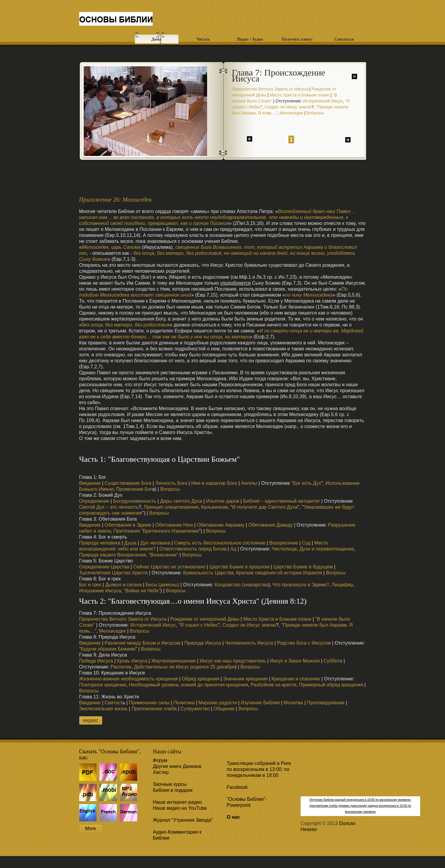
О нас (233, 817)
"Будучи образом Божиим (107, 649)
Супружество (195, 709)
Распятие (121, 667)
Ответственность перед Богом (193, 549)
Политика (184, 703)
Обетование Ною (174, 525)
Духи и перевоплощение (327, 549)
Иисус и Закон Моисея (295, 661)
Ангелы (249, 483)
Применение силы (149, 703)
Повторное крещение (103, 685)
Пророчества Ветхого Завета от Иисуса (270, 89)
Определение (94, 501)
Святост (114, 703)
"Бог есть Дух (306, 483)
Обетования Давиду (270, 525)
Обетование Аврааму (221, 525)
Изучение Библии (260, 703)
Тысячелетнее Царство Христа (114, 573)
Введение (90, 483)
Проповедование (326, 703)
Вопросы (315, 113)
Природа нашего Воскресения (113, 555)
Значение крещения (246, 679)
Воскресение (284, 543)
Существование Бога (128, 483)
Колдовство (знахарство (241, 585)
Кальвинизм (214, 507)
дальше (348, 140)
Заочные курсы (170, 784)
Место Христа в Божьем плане (299, 95)
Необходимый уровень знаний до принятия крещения (188, 685)
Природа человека (100, 543)
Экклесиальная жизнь (103, 709)
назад (250, 139)
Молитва (293, 703)
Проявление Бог (134, 489)
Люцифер (342, 585)
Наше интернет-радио (178, 802)
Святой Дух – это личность (109, 507)
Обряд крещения (201, 679)
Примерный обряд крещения (331, 685)
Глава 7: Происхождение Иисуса (279, 75)
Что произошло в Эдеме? (301, 585)
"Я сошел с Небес (198, 625)
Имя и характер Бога (214, 483)
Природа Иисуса (203, 643)
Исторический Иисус (323, 101)
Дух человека (155, 543)
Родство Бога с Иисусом (304, 643)
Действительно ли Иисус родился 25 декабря (184, 667)
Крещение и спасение (296, 679)
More (91, 828)
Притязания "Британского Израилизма (156, 531)
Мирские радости (218, 703)
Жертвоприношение (173, 661)
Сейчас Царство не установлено (169, 567)
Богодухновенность (134, 501)
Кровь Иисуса (132, 661)
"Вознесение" (163, 555)
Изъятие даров (222, 501)
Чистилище (284, 549)
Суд (306, 543)
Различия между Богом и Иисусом (143, 643)
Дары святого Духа (181, 501)
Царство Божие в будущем (303, 567)
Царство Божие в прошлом (240, 567)
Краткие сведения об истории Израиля (279, 573)
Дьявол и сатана (123, 585)
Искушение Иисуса (100, 591)
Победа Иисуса (96, 661)
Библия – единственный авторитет (281, 501)
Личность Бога (171, 483)
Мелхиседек (292, 113)
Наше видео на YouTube (180, 808)
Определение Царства (104, 567)
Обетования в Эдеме (128, 525)
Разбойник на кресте (274, 685)
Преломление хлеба (154, 709)
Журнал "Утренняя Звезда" (183, 820)
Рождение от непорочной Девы (205, 619)
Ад (233, 549)
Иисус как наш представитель (233, 661)
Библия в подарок (173, 790)
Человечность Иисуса (249, 643)
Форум (160, 760)
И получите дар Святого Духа (265, 507)
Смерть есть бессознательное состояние (220, 543)
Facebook (237, 787)
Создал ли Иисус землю (288, 107)
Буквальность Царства (208, 573)
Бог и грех (90, 585)
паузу (354, 76)
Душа (130, 543)
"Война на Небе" (142, 591)
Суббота (333, 661)
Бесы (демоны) (162, 585)
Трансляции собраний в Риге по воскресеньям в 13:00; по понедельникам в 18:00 (259, 769)
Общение (224, 709)
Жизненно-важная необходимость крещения (129, 679)
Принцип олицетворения (171, 507)
